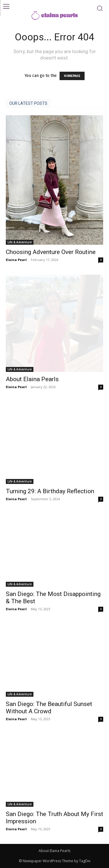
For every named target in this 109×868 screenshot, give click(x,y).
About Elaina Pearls (32, 379)
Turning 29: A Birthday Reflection (50, 491)
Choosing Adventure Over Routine (51, 252)
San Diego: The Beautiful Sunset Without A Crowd (49, 708)
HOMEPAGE (72, 76)
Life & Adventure (20, 242)
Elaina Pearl (16, 260)
